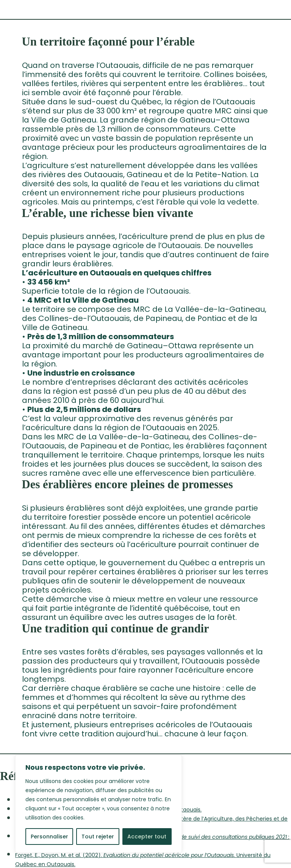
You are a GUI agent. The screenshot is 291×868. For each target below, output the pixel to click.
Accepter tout (147, 837)
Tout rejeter (98, 837)
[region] (99, 804)
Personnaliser (49, 837)
